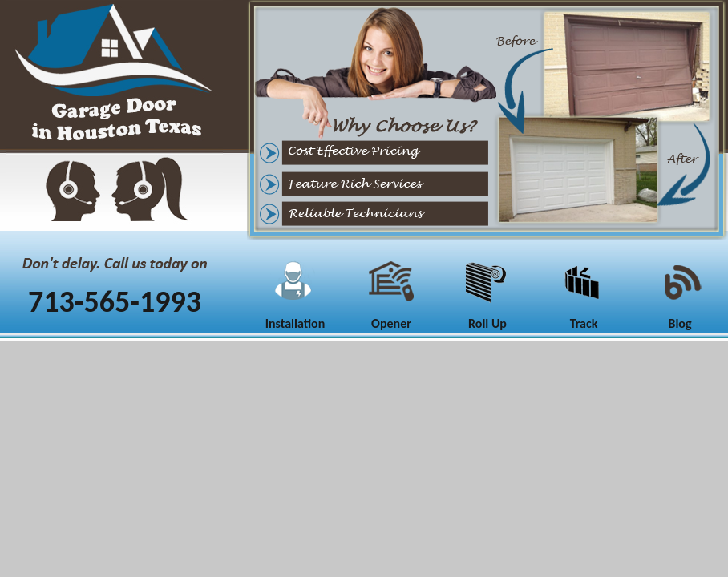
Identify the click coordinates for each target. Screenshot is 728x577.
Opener (391, 323)
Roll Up (487, 323)
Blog (679, 323)
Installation (295, 323)
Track (584, 323)
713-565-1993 (115, 301)
